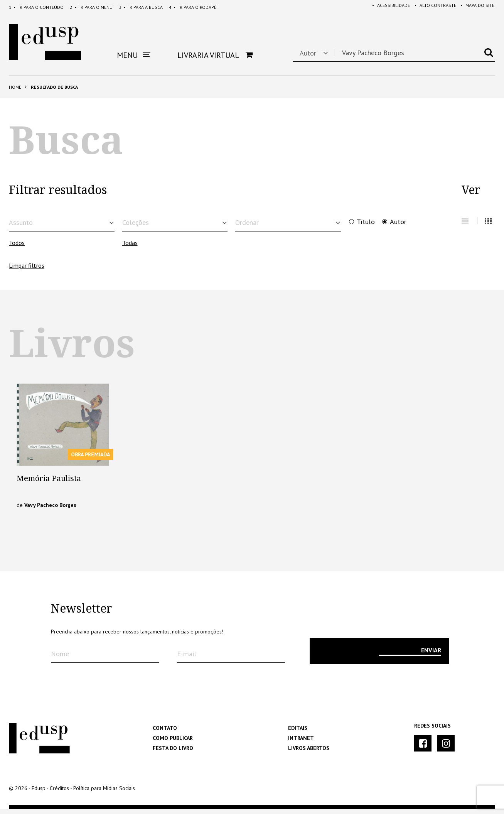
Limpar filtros (27, 270)
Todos (17, 248)
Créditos (59, 793)
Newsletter (82, 614)
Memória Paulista (49, 483)
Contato (165, 733)
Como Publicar (173, 743)
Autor (398, 222)
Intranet (301, 743)
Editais (298, 733)
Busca (141, 7)
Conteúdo (36, 7)
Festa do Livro (173, 753)
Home (15, 87)
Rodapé (193, 7)
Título (366, 222)
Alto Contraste (432, 7)
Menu (91, 7)
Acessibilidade (386, 7)
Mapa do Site (476, 7)
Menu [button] (134, 55)
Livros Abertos (309, 753)
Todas (130, 248)
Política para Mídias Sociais (104, 793)
